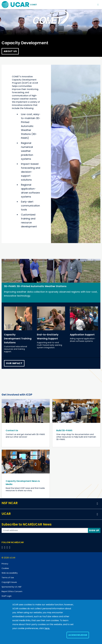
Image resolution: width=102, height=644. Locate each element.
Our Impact (14, 363)
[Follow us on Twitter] (5, 547)
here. (47, 628)
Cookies (5, 568)
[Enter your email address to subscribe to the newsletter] (45, 530)
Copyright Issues (9, 582)
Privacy (5, 564)
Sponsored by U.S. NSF (12, 587)
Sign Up (94, 530)
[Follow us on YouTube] (10, 547)
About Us (10, 51)
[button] (97, 504)
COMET (33, 5)
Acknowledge (78, 635)
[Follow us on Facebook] (3, 547)
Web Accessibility (10, 573)
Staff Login (7, 596)
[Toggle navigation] (98, 5)
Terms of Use (8, 578)
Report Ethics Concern (12, 591)
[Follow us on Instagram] (8, 547)
